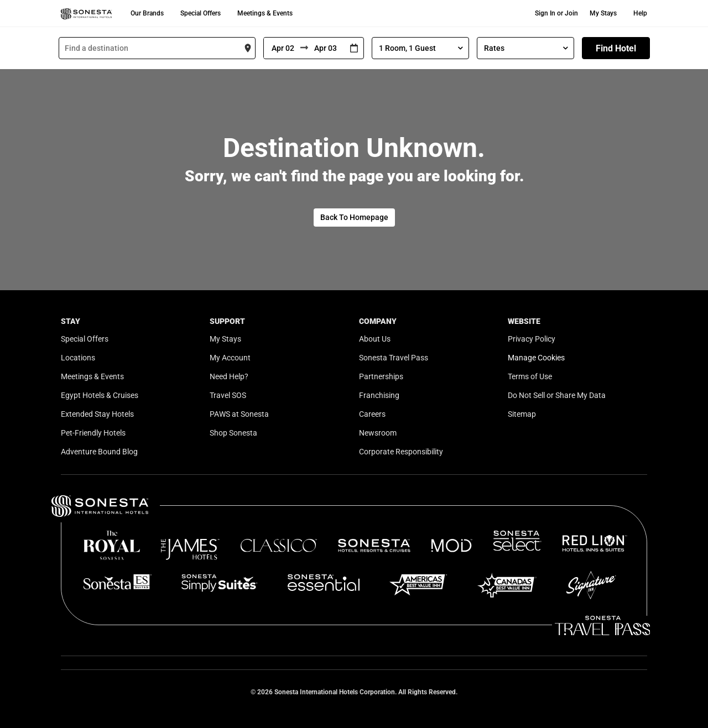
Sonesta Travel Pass (394, 358)
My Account (230, 358)
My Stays (603, 13)
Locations (78, 358)
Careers (372, 414)
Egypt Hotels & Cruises (100, 395)
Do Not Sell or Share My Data (557, 395)
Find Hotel (616, 48)
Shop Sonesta (233, 433)
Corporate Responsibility (401, 452)
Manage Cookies (536, 358)
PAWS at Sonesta (239, 414)
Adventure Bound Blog (99, 452)
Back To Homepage (354, 217)
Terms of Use (530, 376)
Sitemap (522, 414)
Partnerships (381, 376)
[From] (282, 48)
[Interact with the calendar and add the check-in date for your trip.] (354, 48)
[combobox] (157, 48)
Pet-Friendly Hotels (93, 433)
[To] (326, 48)
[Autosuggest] (157, 48)
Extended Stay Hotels (97, 414)
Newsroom (378, 433)
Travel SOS (228, 395)
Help (640, 13)
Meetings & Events (265, 13)
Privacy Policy (532, 339)
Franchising (379, 395)
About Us (375, 339)
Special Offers (201, 13)
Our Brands (147, 13)
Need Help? (229, 376)
